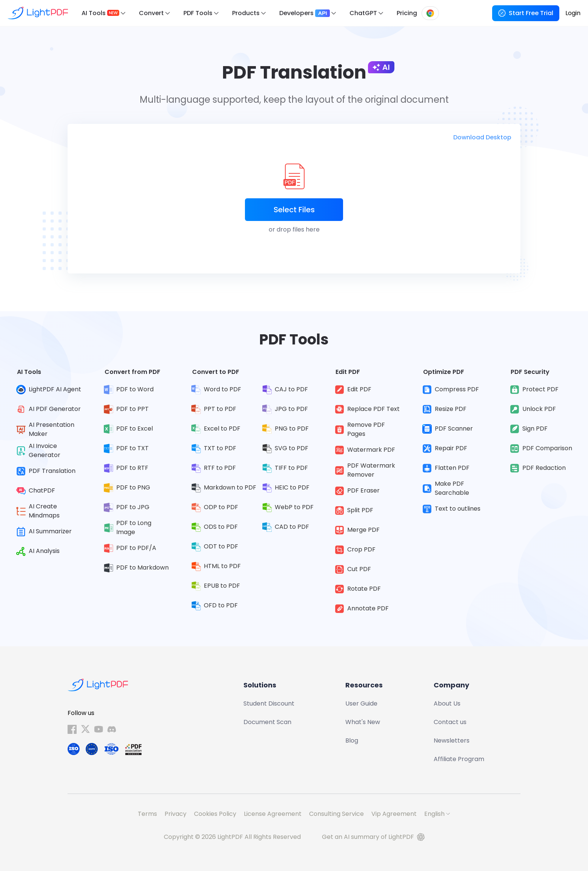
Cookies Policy (215, 814)
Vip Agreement (394, 814)
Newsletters (452, 741)
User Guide (361, 703)
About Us (447, 703)
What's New (363, 722)
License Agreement (273, 814)
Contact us (450, 722)
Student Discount (269, 703)
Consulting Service (336, 814)
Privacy (175, 814)
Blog (352, 741)
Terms (147, 814)
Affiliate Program (459, 759)
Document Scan (267, 722)
